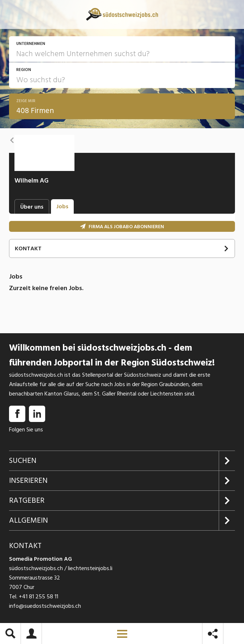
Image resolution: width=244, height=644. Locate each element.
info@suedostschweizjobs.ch (45, 606)
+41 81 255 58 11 (38, 597)
